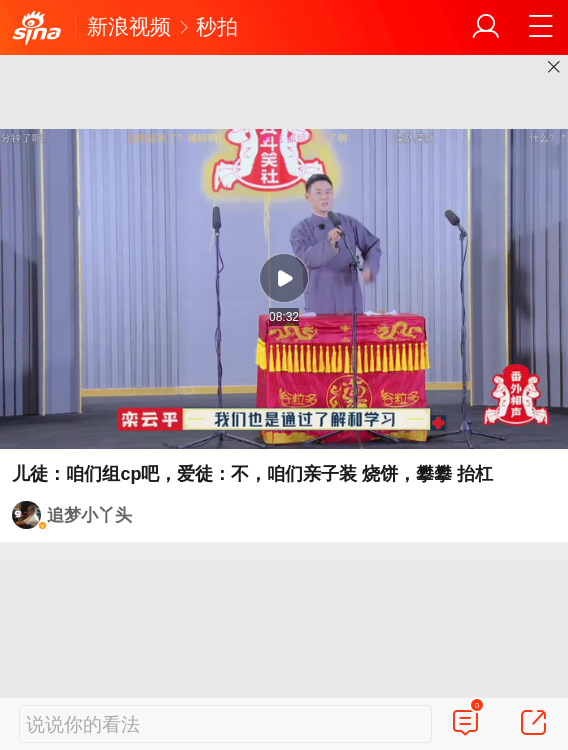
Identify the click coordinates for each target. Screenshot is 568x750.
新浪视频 (129, 26)
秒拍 (217, 26)
